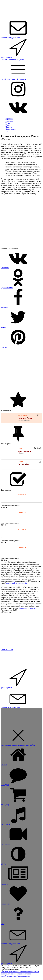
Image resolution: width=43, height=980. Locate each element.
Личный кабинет (7, 59)
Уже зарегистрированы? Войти (23, 745)
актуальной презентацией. (17, 583)
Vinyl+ (8, 125)
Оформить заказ (22, 79)
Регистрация (19, 59)
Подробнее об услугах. (28, 608)
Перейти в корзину (8, 79)
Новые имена (11, 129)
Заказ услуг (10, 121)
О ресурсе (9, 119)
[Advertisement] (21, 370)
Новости (9, 127)
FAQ (7, 131)
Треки (8, 123)
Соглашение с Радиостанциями (17, 976)
